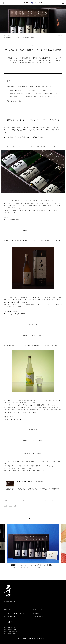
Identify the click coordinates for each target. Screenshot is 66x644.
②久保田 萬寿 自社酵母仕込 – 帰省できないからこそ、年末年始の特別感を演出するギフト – (33, 94)
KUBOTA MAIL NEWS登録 (14, 613)
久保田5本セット (38, 501)
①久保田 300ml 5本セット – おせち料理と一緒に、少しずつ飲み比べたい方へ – (31, 90)
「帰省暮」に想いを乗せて (15, 101)
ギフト (19, 501)
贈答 (15, 505)
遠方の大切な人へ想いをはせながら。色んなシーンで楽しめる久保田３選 (29, 87)
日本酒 (10, 505)
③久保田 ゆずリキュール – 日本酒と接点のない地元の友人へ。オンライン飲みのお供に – (32, 97)
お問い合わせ (37, 610)
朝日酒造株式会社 (10, 602)
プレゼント (25, 501)
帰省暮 (6, 505)
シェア (37, 41)
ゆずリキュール (12, 501)
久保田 (31, 501)
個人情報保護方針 (10, 617)
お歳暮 (6, 501)
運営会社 (7, 610)
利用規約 (36, 613)
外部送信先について (39, 617)
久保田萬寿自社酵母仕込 (50, 501)
